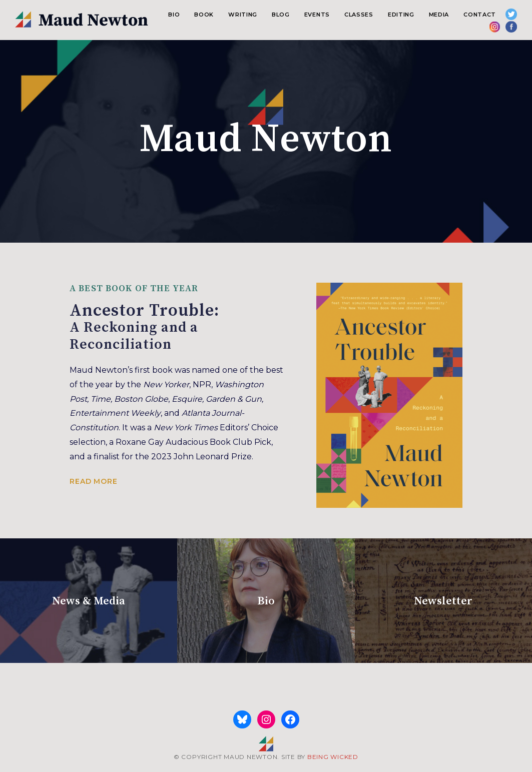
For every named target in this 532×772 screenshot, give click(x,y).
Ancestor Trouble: (266, 327)
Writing (243, 15)
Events (317, 15)
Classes (359, 15)
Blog (281, 15)
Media (439, 15)
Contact (480, 15)
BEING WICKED (333, 757)
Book (204, 15)
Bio (174, 15)
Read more (94, 481)
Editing (401, 15)
